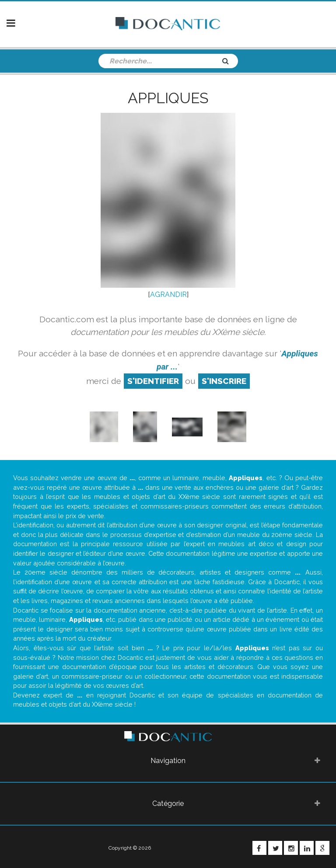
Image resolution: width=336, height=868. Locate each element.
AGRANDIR (168, 295)
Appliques (168, 98)
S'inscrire (224, 381)
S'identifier (153, 381)
